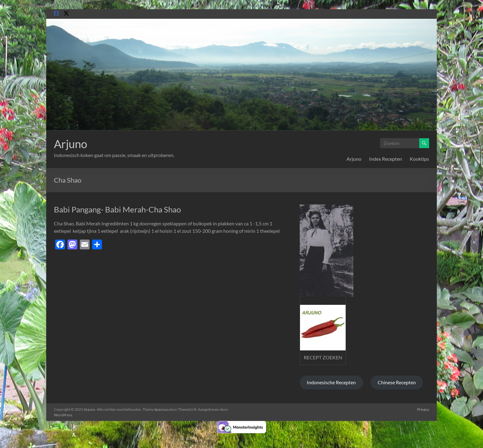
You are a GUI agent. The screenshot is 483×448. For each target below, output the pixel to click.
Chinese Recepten (397, 382)
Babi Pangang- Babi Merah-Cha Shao (117, 209)
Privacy (423, 409)
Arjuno (71, 144)
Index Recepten (386, 159)
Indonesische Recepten (331, 382)
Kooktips (419, 159)
